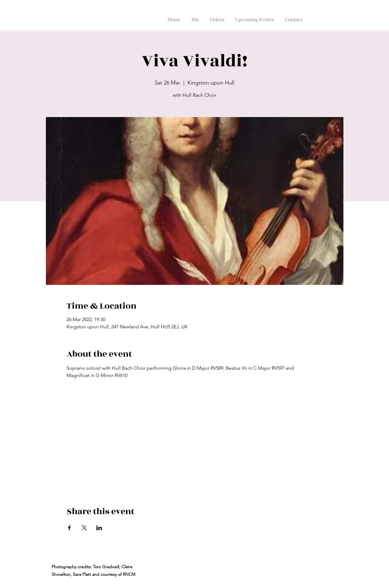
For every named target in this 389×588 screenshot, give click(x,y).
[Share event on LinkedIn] (99, 528)
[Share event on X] (84, 528)
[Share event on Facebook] (69, 528)
